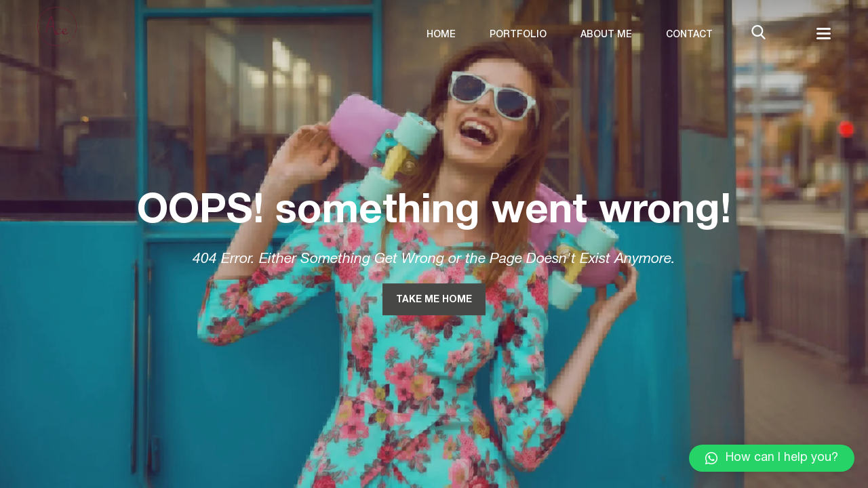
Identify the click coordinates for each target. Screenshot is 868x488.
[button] (772, 458)
